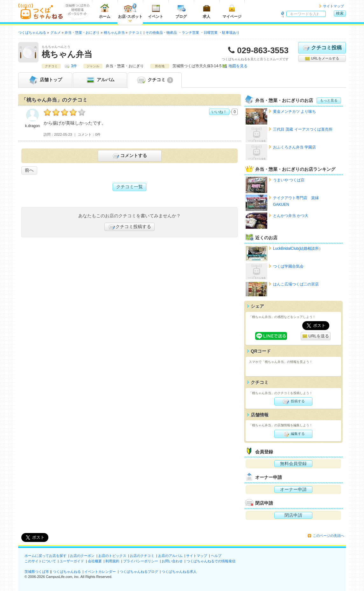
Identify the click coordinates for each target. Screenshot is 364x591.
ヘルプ (216, 556)
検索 (340, 13)
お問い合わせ (172, 561)
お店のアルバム (170, 556)
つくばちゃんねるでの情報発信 (211, 561)
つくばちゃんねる (67, 572)
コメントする (129, 156)
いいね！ (219, 112)
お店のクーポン (82, 556)
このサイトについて (40, 561)
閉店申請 (293, 515)
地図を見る (238, 66)
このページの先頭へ (329, 536)
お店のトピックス (112, 556)
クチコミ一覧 (129, 187)
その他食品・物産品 (161, 32)
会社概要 (95, 561)
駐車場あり (231, 32)
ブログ (181, 11)
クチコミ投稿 (322, 48)
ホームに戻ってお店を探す (45, 556)
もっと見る (329, 100)
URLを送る (316, 336)
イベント (156, 11)
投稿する (293, 401)
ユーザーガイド (72, 561)
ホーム (105, 11)
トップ (45, 80)
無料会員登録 (293, 464)
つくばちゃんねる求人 (179, 572)
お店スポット (130, 11)
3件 (74, 66)
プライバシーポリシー (141, 561)
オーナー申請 (293, 489)
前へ (29, 170)
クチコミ (154, 80)
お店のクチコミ (142, 556)
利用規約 (112, 561)
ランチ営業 (190, 32)
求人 (206, 11)
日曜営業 (211, 32)
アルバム (100, 80)
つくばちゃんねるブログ (139, 572)
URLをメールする (322, 59)
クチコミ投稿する (129, 227)
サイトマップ (333, 6)
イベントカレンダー (100, 572)
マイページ (232, 11)
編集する (293, 434)
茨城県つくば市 (37, 572)
